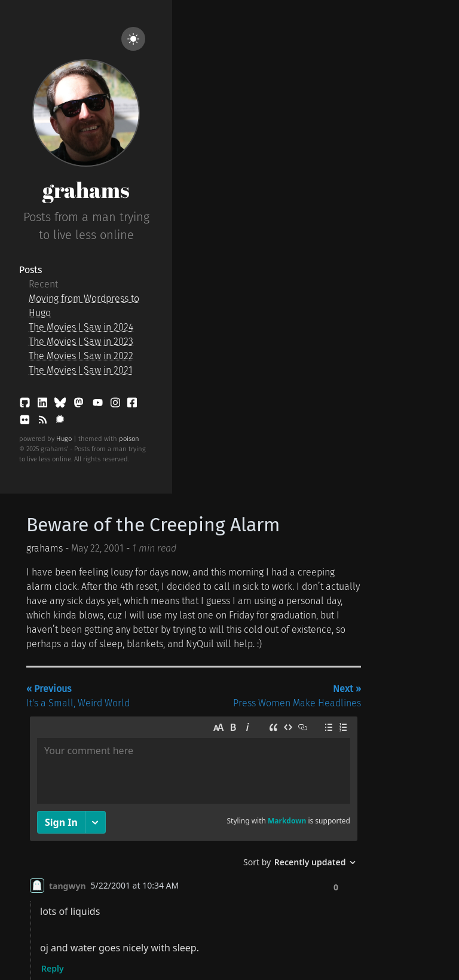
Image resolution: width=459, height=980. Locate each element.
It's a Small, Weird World (78, 696)
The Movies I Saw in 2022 (81, 356)
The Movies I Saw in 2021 (81, 370)
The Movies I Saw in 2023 (81, 342)
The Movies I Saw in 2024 (81, 327)
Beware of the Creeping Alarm (153, 525)
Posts (30, 270)
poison (129, 439)
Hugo (64, 439)
